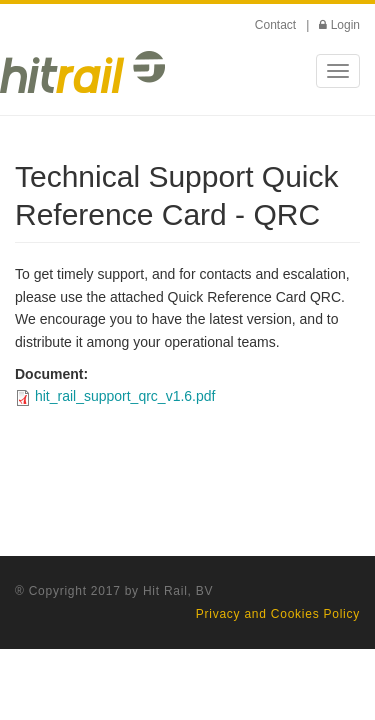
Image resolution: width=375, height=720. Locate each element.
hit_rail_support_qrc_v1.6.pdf (125, 396)
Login (345, 25)
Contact (275, 25)
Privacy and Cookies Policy (278, 614)
